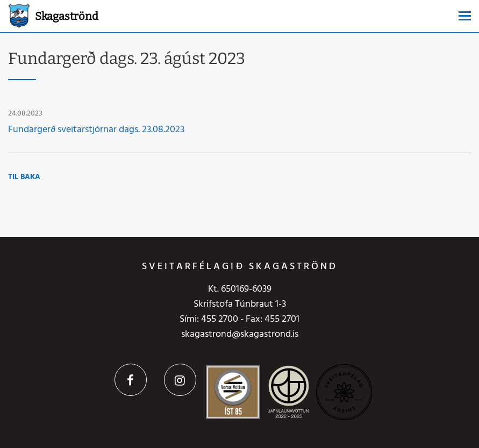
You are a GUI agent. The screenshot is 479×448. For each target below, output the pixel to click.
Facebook (131, 380)
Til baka (24, 177)
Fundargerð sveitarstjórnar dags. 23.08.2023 (96, 130)
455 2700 (220, 319)
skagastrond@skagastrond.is (240, 334)
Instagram (180, 380)
